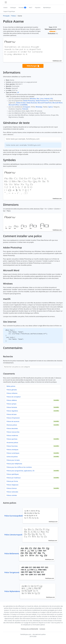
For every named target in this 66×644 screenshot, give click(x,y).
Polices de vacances (13, 421)
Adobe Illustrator (32, 103)
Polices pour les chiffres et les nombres (19, 467)
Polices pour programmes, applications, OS (20, 471)
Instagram (27, 107)
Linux (42, 99)
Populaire (38, 8)
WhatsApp (39, 107)
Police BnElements (30, 554)
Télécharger (33, 66)
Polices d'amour (12, 488)
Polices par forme (12, 481)
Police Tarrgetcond (30, 572)
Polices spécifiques (13, 474)
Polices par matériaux (14, 478)
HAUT (31, 8)
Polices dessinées (12, 428)
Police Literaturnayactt (31, 535)
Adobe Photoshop (29, 101)
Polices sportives (12, 439)
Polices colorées (12, 495)
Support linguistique (9, 11)
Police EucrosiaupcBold (31, 516)
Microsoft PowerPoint (45, 103)
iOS (51, 99)
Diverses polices (12, 425)
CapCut (50, 107)
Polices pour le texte (13, 460)
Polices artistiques (12, 450)
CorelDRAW (23, 105)
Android (47, 99)
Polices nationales (12, 492)
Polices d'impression (13, 418)
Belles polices (11, 386)
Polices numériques (13, 453)
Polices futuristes (12, 446)
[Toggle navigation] (6, 2)
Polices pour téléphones (14, 464)
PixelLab (25, 109)
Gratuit (5, 8)
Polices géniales (12, 390)
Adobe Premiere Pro (42, 101)
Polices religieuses (13, 485)
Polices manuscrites (13, 432)
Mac (38, 99)
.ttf (18, 92)
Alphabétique (47, 8)
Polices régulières (12, 411)
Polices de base (12, 414)
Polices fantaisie (12, 407)
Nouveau (22, 8)
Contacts (42, 629)
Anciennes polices (12, 443)
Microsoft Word (57, 103)
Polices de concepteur (14, 397)
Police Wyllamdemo (30, 591)
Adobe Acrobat (21, 103)
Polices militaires (12, 393)
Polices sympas (11, 404)
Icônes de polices (12, 457)
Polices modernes (12, 435)
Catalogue (13, 8)
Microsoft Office (14, 105)
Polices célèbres (12, 400)
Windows (33, 99)
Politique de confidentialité (30, 629)
